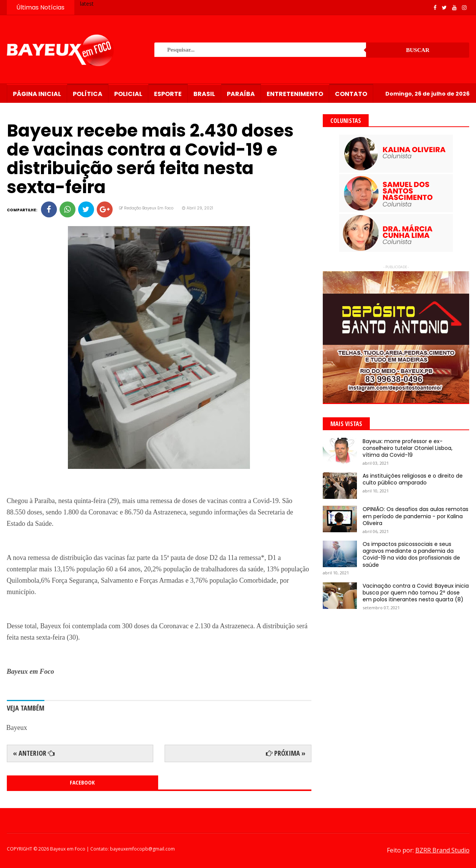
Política (88, 94)
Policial (128, 94)
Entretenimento (295, 94)
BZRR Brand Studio (442, 850)
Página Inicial (37, 94)
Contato (351, 94)
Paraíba (241, 94)
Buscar (418, 50)
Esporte (168, 94)
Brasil (204, 94)
